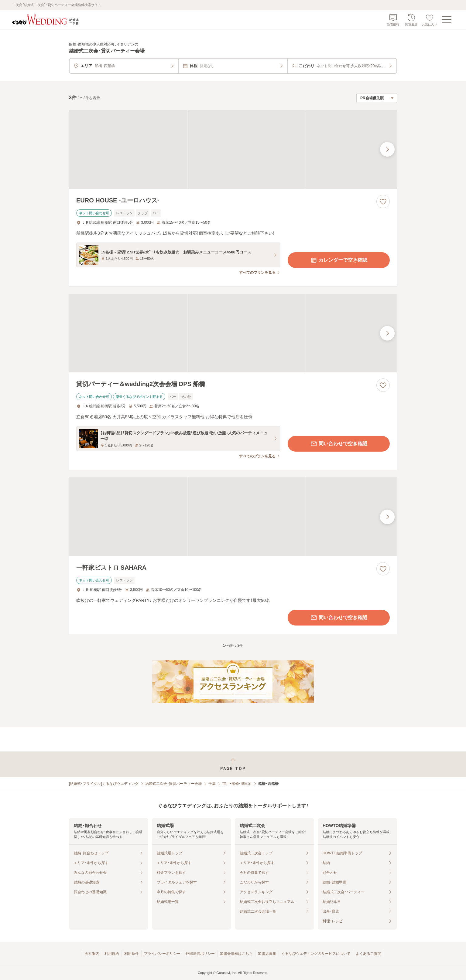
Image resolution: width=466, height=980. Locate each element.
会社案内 (92, 954)
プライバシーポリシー (162, 954)
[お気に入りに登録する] (383, 202)
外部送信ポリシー (200, 954)
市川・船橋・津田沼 (237, 784)
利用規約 (112, 954)
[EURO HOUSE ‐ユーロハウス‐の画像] (233, 149)
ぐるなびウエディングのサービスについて (316, 954)
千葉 (212, 784)
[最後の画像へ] (387, 149)
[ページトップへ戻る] (233, 764)
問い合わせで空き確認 (339, 444)
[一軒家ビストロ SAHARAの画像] (233, 517)
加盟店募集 (267, 954)
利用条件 (132, 954)
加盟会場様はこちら (236, 954)
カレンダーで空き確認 (339, 260)
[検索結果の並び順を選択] (377, 98)
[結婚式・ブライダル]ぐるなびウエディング (104, 784)
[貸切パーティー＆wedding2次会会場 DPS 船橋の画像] (233, 333)
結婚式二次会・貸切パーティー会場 (173, 784)
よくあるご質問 (368, 954)
